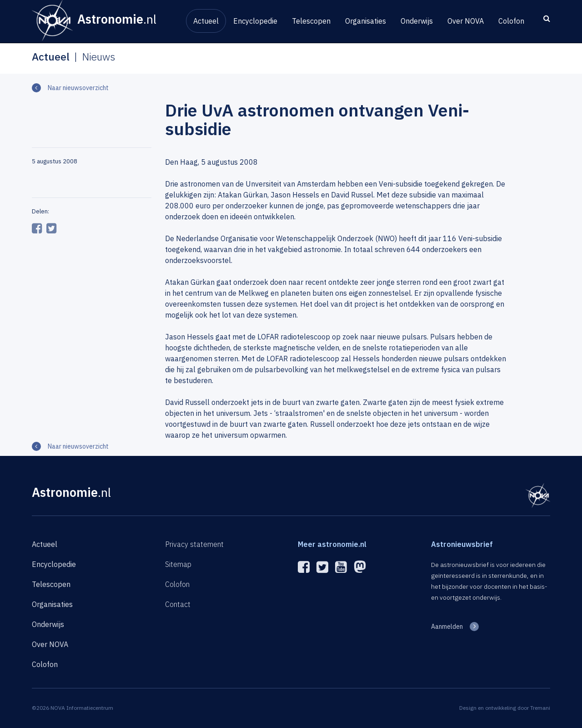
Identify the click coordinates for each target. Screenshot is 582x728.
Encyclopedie (255, 21)
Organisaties (366, 21)
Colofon (511, 21)
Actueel (206, 21)
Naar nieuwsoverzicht (78, 88)
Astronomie (71, 492)
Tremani (540, 708)
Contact (178, 604)
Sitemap (178, 564)
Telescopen (311, 21)
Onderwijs (417, 21)
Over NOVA (466, 21)
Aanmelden (447, 627)
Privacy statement (194, 544)
